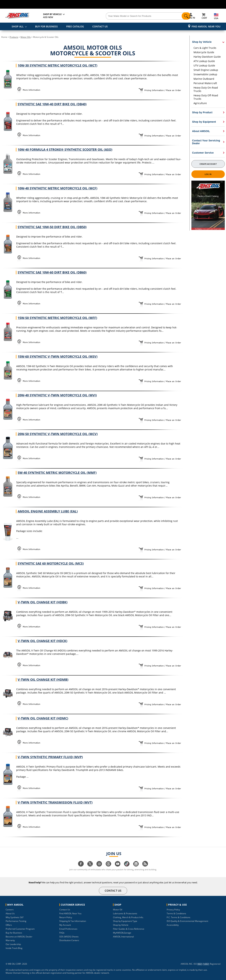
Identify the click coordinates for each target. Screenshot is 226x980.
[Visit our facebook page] (81, 866)
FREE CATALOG (75, 26)
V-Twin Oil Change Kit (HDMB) (43, 680)
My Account (65, 925)
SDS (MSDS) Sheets (69, 937)
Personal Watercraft (205, 83)
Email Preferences (68, 929)
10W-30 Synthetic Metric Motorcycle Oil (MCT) (57, 65)
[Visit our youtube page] (118, 866)
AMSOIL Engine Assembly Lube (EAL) (48, 511)
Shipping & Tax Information (73, 921)
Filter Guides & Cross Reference (129, 929)
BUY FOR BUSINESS (46, 26)
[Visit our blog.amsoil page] (145, 866)
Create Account (208, 164)
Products (14, 37)
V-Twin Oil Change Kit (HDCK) (42, 641)
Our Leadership (13, 944)
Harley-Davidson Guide (207, 57)
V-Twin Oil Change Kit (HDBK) (43, 602)
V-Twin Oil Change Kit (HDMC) (43, 718)
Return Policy (66, 917)
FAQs (62, 933)
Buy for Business (14, 933)
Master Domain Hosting (17, 973)
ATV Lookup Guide (204, 61)
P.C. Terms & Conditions (179, 917)
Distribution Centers (69, 940)
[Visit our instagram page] (99, 866)
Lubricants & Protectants (125, 913)
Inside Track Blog (14, 948)
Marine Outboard (204, 79)
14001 (206, 964)
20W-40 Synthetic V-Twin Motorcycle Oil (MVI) (57, 395)
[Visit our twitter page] (90, 866)
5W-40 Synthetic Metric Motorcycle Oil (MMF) (57, 473)
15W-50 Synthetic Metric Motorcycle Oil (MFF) (57, 318)
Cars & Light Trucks (205, 48)
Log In (208, 174)
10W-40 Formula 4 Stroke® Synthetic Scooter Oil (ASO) (65, 150)
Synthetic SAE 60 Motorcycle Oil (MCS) (51, 563)
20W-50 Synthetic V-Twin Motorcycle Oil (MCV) (58, 434)
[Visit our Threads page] (108, 866)
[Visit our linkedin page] (136, 866)
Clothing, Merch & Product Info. (128, 917)
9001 (200, 964)
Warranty (10, 940)
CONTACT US (100, 26)
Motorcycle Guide (204, 52)
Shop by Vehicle (121, 925)
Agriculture (200, 103)
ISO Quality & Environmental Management (187, 921)
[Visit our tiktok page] (127, 866)
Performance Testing (16, 921)
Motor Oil (118, 910)
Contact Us (65, 910)
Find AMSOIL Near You (206, 26)
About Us (10, 913)
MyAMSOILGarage (122, 933)
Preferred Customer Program (20, 929)
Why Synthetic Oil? (15, 917)
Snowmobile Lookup (205, 74)
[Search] (133, 16)
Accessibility (173, 925)
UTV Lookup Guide (204, 65)
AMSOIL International (123, 937)
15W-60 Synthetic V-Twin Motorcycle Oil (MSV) (58, 356)
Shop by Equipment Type (125, 921)
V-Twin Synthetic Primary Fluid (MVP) (50, 757)
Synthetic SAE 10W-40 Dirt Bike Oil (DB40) (52, 104)
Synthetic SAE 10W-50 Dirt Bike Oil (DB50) (52, 227)
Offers (9, 925)
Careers (10, 910)
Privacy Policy (173, 910)
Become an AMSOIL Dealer (19, 937)
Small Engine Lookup (206, 70)
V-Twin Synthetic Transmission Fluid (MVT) (55, 802)
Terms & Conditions (176, 913)
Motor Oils (26, 37)
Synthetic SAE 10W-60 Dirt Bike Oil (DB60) (52, 272)
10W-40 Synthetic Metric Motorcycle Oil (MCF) (57, 188)
